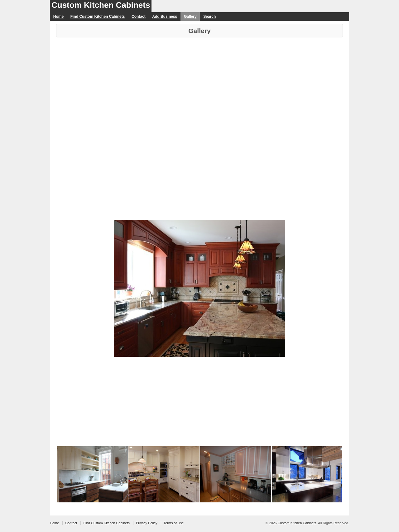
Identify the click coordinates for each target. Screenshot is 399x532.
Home (58, 17)
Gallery (190, 17)
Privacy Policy (147, 523)
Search (209, 17)
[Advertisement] (199, 84)
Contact (139, 17)
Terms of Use (174, 523)
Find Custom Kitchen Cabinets (98, 17)
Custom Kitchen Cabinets (101, 5)
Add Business (165, 17)
